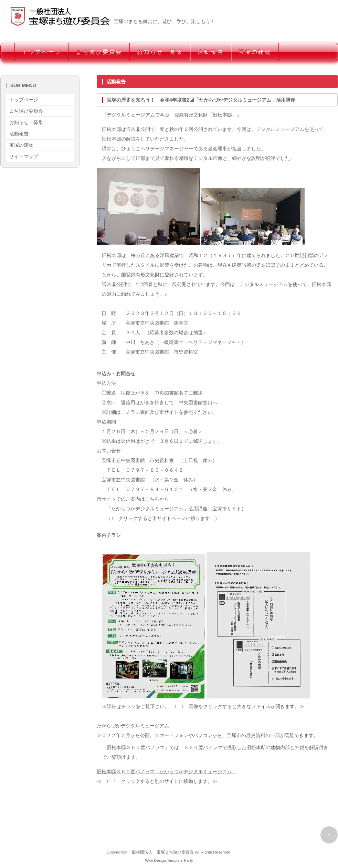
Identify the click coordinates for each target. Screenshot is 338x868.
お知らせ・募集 (160, 52)
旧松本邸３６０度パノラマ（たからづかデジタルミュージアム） (167, 772)
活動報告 (211, 52)
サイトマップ (24, 156)
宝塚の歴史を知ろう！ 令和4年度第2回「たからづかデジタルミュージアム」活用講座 (201, 100)
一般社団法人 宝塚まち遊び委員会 (161, 852)
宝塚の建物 (255, 52)
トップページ (42, 52)
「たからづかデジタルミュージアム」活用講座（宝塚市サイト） (176, 509)
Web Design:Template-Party (169, 860)
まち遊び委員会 (99, 52)
